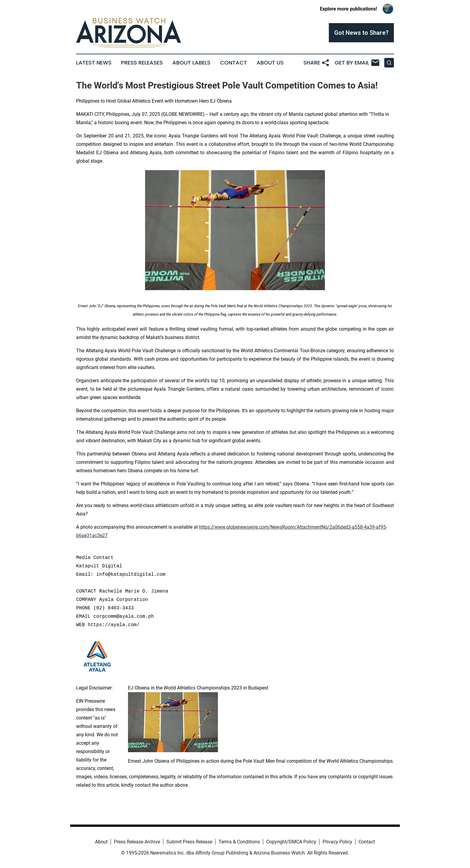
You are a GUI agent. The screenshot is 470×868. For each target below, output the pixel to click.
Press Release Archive (137, 842)
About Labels (191, 63)
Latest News (94, 63)
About (101, 842)
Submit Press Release (189, 842)
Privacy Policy (337, 842)
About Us (270, 63)
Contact (234, 63)
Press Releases (142, 63)
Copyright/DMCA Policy (291, 842)
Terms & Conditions (239, 842)
